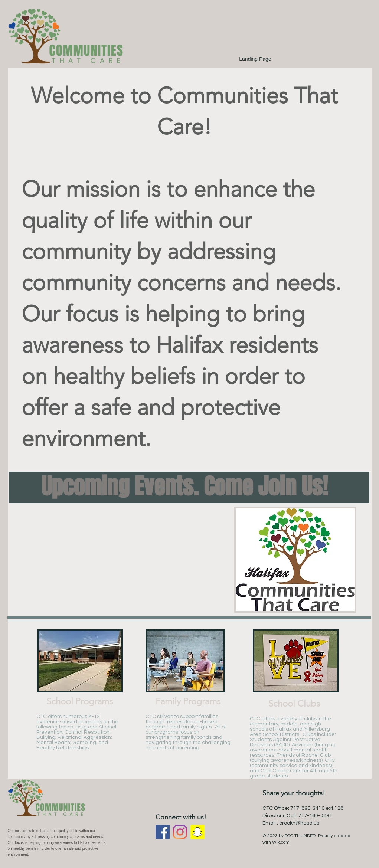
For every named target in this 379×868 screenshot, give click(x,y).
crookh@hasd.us (299, 823)
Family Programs (188, 701)
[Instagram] (180, 832)
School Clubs (294, 703)
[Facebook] (163, 832)
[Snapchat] (197, 832)
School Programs (80, 701)
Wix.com (281, 842)
